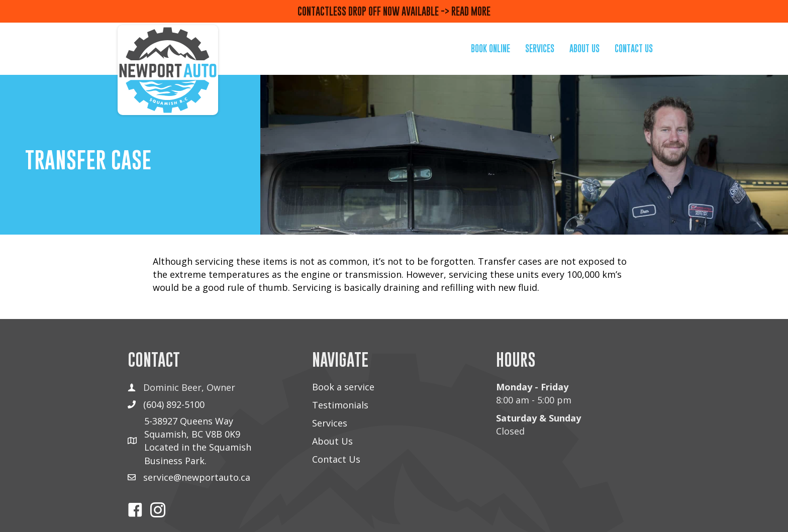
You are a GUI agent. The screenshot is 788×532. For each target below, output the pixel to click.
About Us (332, 441)
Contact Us (336, 459)
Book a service (343, 387)
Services (330, 423)
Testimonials (340, 405)
